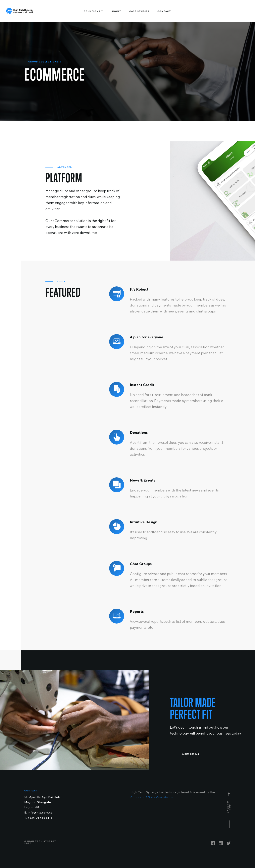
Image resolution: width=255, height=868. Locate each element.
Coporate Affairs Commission (152, 797)
